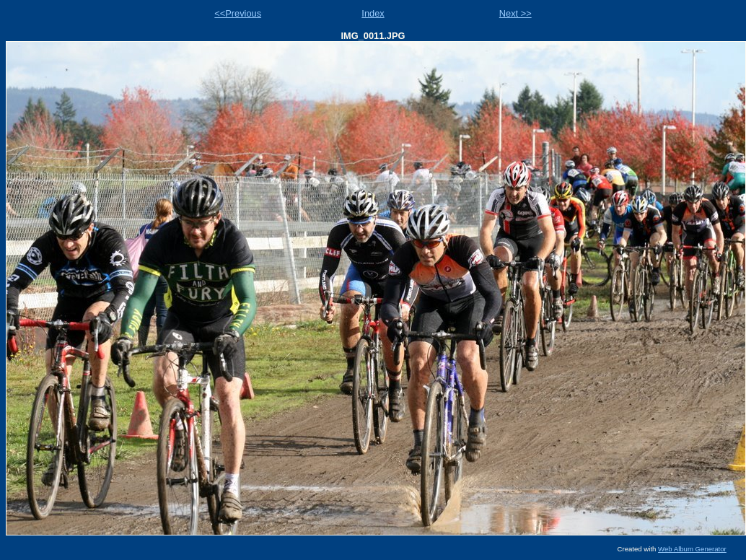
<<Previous (238, 13)
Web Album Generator (692, 549)
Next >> (515, 13)
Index (373, 13)
